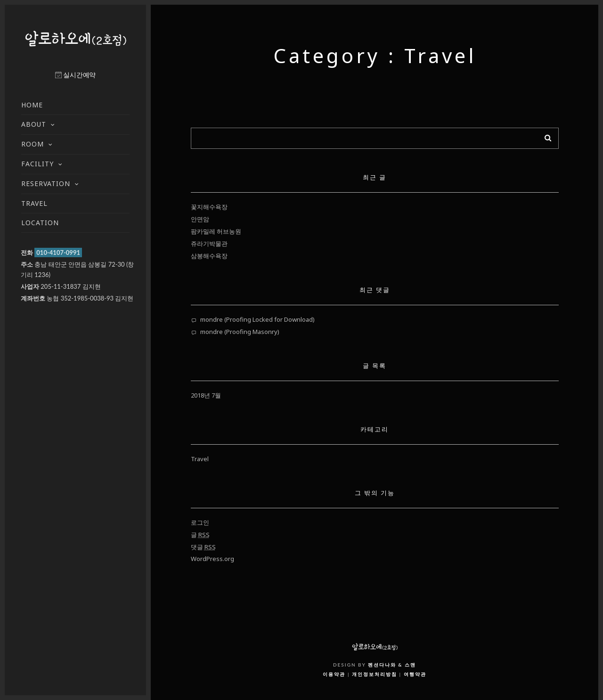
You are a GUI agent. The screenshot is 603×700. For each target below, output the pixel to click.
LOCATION (40, 223)
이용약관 (334, 674)
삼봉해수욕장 (209, 256)
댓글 (203, 547)
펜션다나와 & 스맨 (392, 665)
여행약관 (415, 674)
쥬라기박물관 (209, 244)
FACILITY (37, 164)
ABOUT (34, 124)
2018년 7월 (206, 395)
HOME (32, 105)
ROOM (33, 144)
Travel (200, 459)
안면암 (200, 219)
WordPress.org (212, 559)
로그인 (200, 522)
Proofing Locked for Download (269, 319)
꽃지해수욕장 (209, 207)
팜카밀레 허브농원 (216, 231)
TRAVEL (34, 203)
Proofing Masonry (252, 332)
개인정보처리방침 (375, 674)
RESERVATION (46, 183)
